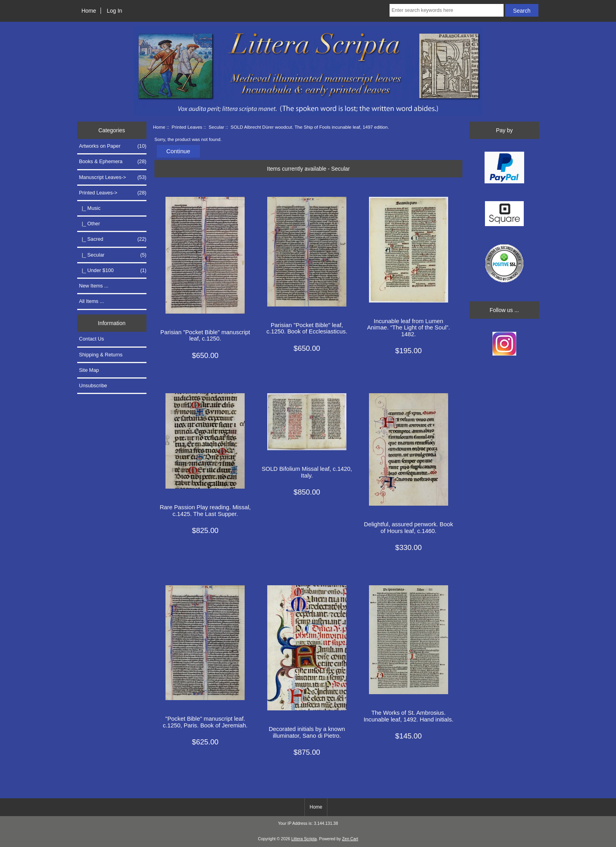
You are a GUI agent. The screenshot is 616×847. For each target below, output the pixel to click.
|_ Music (90, 208)
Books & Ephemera (113, 162)
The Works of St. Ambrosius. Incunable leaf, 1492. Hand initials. (408, 716)
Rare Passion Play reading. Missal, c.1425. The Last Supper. (205, 510)
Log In (115, 11)
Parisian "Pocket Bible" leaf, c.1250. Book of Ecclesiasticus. (307, 328)
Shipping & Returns (101, 355)
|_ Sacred (113, 239)
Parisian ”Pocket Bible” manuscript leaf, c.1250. (205, 335)
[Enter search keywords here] (447, 10)
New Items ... (94, 286)
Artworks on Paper (113, 146)
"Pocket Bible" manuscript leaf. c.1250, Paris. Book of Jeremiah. (205, 722)
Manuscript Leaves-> (113, 177)
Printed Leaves (187, 127)
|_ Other (90, 224)
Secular (216, 127)
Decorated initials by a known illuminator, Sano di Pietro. (307, 732)
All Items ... (92, 301)
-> (113, 193)
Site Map (89, 370)
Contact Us (92, 339)
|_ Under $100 (113, 270)
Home (89, 11)
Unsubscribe (93, 385)
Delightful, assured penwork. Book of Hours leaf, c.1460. (408, 527)
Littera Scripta (304, 839)
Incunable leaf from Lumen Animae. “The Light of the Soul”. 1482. (408, 327)
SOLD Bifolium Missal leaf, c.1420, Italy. (307, 472)
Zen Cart (350, 839)
